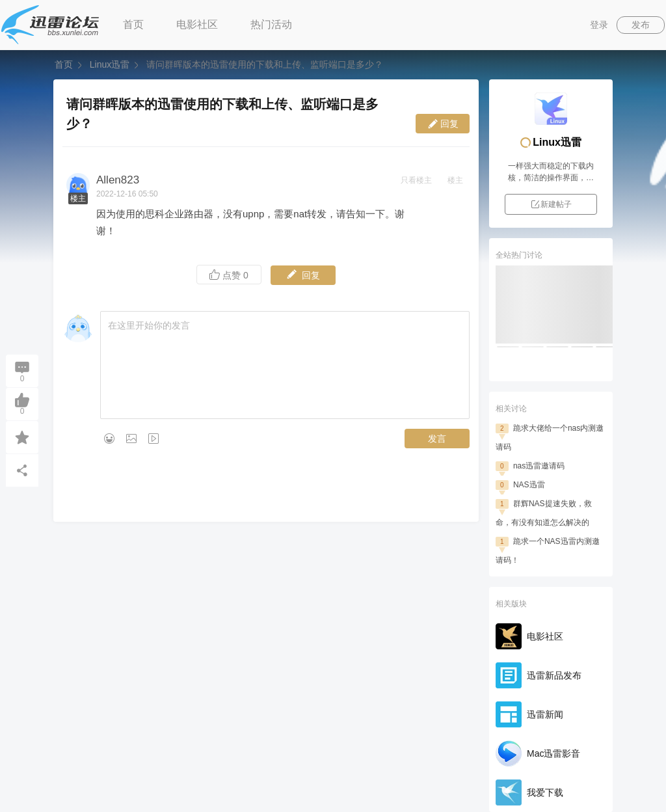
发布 (641, 25)
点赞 (229, 275)
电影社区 (197, 24)
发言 (437, 439)
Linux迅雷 (110, 64)
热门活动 (271, 24)
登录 (599, 25)
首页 (133, 24)
